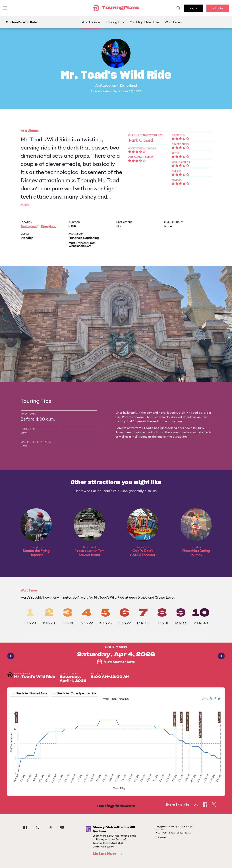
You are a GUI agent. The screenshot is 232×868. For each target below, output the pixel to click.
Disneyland (128, 85)
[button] (203, 699)
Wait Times (173, 22)
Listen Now (109, 854)
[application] (116, 744)
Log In (193, 8)
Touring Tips (115, 22)
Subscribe (218, 8)
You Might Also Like (144, 22)
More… (26, 205)
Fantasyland (29, 226)
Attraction (108, 85)
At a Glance (91, 22)
